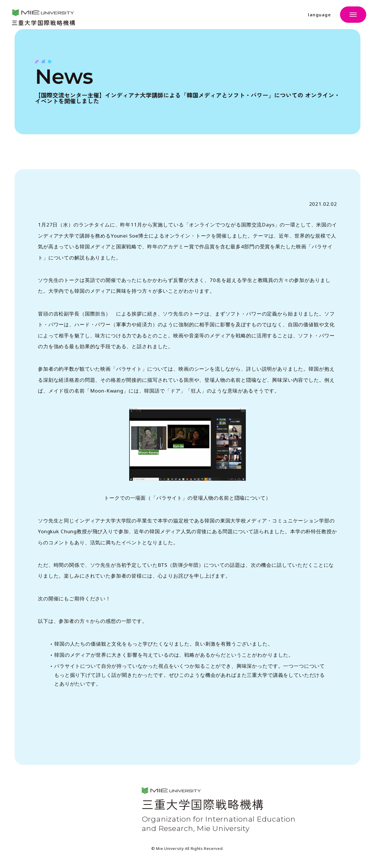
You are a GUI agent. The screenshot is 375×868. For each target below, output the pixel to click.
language (319, 15)
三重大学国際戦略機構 (44, 22)
